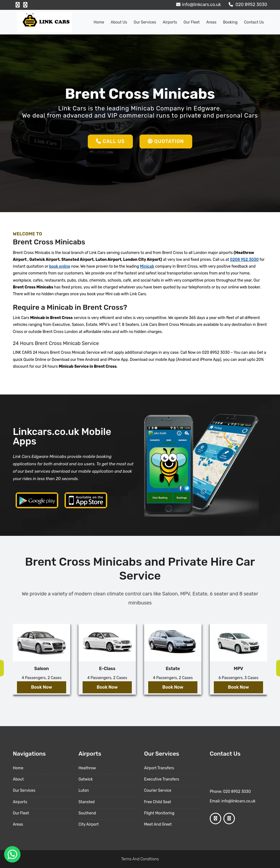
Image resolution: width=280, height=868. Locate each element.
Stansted (87, 802)
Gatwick (86, 779)
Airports (170, 22)
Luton (84, 790)
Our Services (145, 22)
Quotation (166, 141)
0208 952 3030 (244, 260)
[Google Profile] (25, 5)
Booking (230, 22)
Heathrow (87, 768)
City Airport (89, 824)
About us (119, 22)
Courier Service (158, 790)
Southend (87, 813)
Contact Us (254, 22)
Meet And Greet (158, 824)
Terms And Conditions (140, 859)
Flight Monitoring (159, 813)
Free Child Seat (157, 802)
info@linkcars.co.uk (198, 5)
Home (99, 22)
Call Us (110, 141)
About (18, 779)
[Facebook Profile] (18, 5)
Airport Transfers (159, 768)
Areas (211, 22)
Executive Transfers (162, 779)
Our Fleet (192, 22)
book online (60, 266)
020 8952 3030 (247, 5)
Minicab (147, 266)
